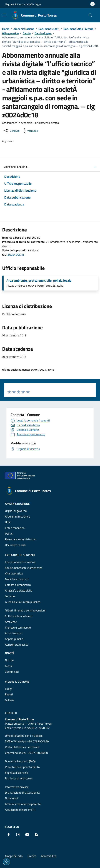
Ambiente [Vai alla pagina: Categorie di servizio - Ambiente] (11, 622)
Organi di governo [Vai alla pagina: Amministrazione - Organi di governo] (16, 511)
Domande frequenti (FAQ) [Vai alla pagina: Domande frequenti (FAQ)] (20, 761)
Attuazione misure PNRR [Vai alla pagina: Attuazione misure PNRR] (20, 810)
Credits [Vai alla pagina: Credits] (32, 856)
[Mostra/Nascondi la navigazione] (4, 15)
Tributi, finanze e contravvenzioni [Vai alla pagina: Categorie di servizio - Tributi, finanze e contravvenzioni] (25, 610)
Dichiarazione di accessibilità (22, 793)
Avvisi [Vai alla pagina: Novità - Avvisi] (9, 666)
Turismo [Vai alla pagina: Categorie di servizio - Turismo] (10, 596)
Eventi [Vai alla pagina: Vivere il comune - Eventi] (9, 694)
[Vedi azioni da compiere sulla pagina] (30, 131)
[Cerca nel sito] (90, 15)
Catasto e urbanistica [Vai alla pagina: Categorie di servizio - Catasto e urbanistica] (18, 585)
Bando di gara (43, 33)
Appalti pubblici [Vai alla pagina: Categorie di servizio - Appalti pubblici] (14, 639)
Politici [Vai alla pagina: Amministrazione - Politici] (9, 534)
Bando (27, 33)
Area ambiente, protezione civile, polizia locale (39, 281)
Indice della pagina (16, 167)
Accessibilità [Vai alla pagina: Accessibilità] (49, 856)
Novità (10, 653)
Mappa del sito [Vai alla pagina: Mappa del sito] (14, 856)
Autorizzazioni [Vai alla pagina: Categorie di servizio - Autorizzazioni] (14, 633)
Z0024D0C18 (16, 255)
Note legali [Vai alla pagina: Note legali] (12, 798)
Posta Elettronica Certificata (22, 747)
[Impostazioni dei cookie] (6, 862)
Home (6, 29)
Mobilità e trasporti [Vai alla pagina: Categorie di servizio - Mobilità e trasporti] (17, 579)
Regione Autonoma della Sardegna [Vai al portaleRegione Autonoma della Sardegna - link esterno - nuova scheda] (23, 4)
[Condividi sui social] (11, 131)
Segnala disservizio (17, 773)
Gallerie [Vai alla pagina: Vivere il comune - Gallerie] (10, 700)
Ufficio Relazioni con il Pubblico (24, 736)
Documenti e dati (49, 29)
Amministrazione (24, 29)
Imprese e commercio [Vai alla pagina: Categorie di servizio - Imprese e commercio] (18, 627)
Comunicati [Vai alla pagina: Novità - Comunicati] (12, 672)
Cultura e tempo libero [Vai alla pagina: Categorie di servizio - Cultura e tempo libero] (19, 616)
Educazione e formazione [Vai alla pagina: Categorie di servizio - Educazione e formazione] (20, 562)
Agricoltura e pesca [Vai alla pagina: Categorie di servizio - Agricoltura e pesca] (17, 645)
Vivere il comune (17, 682)
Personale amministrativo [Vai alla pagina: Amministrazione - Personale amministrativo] (21, 539)
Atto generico (10, 33)
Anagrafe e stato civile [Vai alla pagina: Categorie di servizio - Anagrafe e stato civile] (19, 590)
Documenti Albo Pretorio (78, 29)
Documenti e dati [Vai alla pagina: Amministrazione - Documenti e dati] (15, 545)
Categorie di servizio (20, 555)
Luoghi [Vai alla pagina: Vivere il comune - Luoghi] (9, 689)
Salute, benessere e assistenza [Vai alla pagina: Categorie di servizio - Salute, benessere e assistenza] (24, 568)
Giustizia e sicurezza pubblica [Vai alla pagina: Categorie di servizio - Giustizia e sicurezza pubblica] (23, 602)
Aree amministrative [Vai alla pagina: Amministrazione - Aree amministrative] (17, 516)
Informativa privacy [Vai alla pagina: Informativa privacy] (17, 787)
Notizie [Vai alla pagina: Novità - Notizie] (9, 660)
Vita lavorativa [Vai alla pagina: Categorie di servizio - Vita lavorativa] (14, 573)
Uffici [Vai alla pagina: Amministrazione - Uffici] (8, 522)
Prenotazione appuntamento (22, 767)
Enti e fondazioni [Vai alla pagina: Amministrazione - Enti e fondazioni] (15, 528)
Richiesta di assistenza (19, 778)
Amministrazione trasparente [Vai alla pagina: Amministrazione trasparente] (23, 804)
